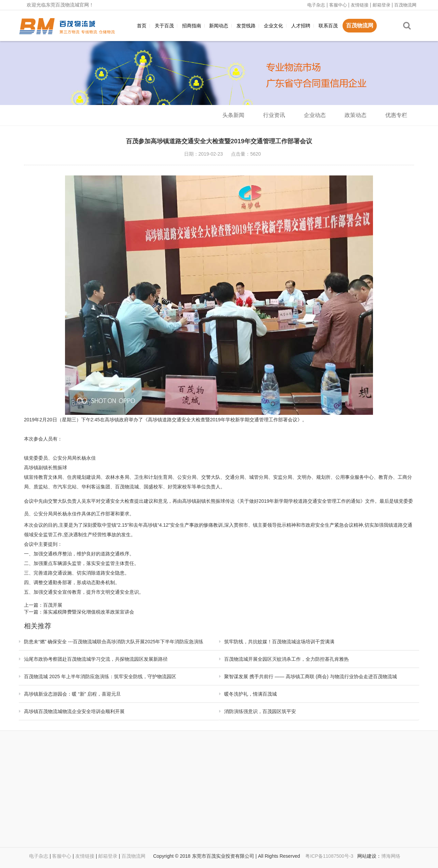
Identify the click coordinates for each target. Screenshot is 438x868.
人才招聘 (301, 26)
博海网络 (391, 856)
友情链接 (360, 5)
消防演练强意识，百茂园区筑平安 (260, 711)
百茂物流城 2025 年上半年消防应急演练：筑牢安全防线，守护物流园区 (100, 676)
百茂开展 (53, 605)
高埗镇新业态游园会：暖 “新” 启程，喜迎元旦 (72, 694)
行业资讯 (274, 115)
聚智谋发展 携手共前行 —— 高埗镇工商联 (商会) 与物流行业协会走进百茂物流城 (311, 676)
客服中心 (338, 5)
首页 (142, 26)
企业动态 (315, 115)
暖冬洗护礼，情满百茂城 (250, 694)
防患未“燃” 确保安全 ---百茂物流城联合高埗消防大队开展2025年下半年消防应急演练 (114, 642)
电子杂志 (316, 5)
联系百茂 (328, 26)
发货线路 (246, 26)
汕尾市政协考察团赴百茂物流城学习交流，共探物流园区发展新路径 (96, 659)
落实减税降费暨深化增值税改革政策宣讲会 (89, 612)
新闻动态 (219, 26)
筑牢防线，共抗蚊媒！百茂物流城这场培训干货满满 (279, 642)
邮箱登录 (382, 5)
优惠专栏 (396, 115)
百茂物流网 (405, 5)
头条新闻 (233, 115)
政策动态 (356, 115)
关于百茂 (164, 26)
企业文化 (273, 26)
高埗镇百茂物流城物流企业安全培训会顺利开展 (74, 711)
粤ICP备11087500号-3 (330, 856)
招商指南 (192, 26)
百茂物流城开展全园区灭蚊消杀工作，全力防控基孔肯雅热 (286, 659)
